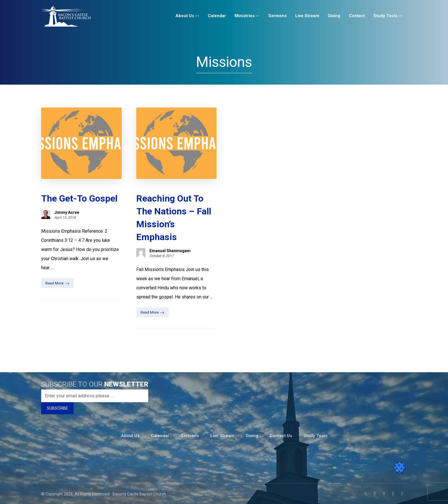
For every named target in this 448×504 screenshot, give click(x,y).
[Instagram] (375, 494)
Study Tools (315, 436)
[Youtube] (384, 494)
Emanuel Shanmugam (170, 251)
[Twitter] (393, 494)
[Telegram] (402, 494)
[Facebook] (366, 494)
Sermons (190, 436)
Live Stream (222, 436)
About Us (130, 436)
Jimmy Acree (67, 212)
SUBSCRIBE (57, 408)
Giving (252, 436)
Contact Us (281, 436)
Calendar (160, 436)
